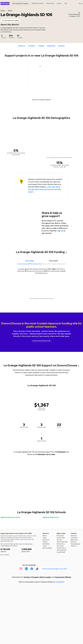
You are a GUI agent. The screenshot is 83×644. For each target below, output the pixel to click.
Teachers (27, 577)
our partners (60, 582)
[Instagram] (21, 569)
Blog (76, 540)
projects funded (31, 550)
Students (32, 46)
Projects (22, 46)
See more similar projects (42, 100)
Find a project (60, 536)
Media (72, 540)
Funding (41, 46)
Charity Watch (29, 544)
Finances (45, 542)
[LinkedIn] (26, 569)
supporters (10, 550)
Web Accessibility (47, 548)
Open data (73, 542)
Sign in (81, 4)
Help (66, 3)
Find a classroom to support (20, 4)
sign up (60, 231)
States (3, 11)
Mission (45, 536)
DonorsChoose (5, 4)
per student (54, 261)
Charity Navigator (5, 546)
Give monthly (60, 546)
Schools (61, 46)
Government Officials (63, 577)
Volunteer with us (61, 548)
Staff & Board (46, 544)
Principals (35, 577)
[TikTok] (37, 569)
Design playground (76, 544)
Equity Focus (46, 540)
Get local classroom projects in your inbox (55, 569)
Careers (45, 546)
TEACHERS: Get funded (37, 3)
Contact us (74, 546)
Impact (44, 538)
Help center (74, 536)
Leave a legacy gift (62, 550)
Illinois (10, 11)
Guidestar (15, 546)
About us (59, 3)
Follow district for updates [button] (10, 21)
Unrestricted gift (61, 552)
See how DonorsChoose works (41, 341)
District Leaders (45, 577)
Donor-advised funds (62, 542)
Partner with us (50, 3)
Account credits (61, 538)
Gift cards (59, 540)
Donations (51, 46)
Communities (74, 538)
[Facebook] (32, 569)
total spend (29, 261)
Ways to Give (61, 533)
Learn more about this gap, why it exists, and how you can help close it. (44, 189)
